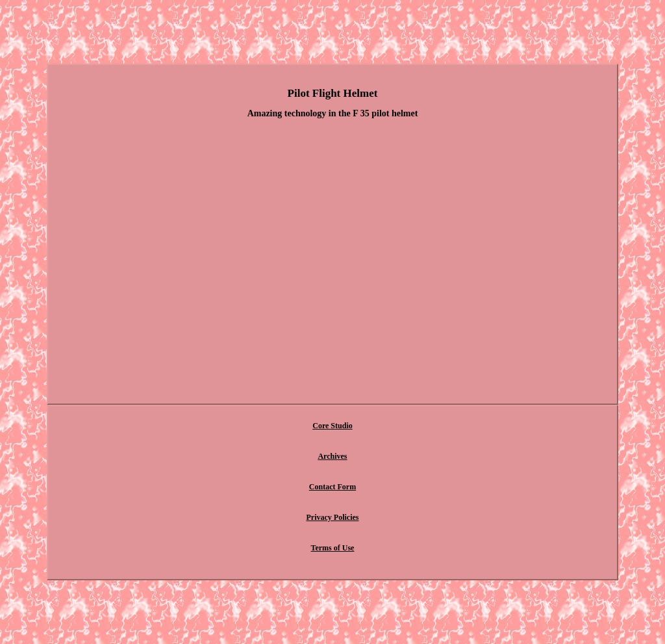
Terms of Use (333, 548)
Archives (332, 456)
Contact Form (332, 487)
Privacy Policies (333, 517)
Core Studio (332, 426)
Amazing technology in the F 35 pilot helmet (333, 113)
